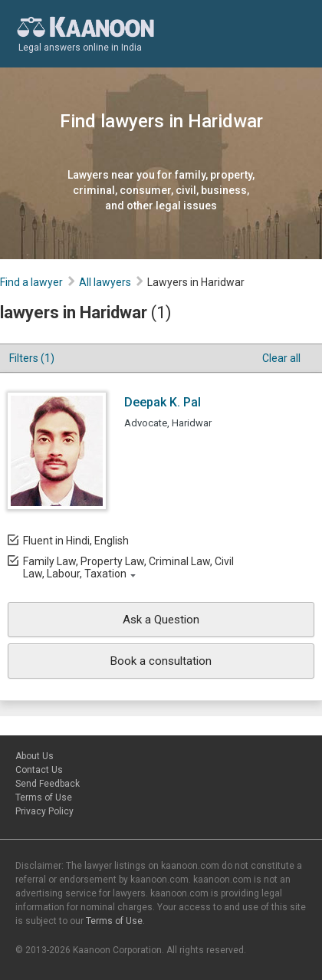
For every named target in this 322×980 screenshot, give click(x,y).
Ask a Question (161, 620)
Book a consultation (161, 661)
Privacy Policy (44, 811)
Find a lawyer (31, 282)
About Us (34, 756)
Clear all (281, 358)
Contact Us (39, 770)
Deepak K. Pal (163, 402)
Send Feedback (48, 784)
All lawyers (105, 282)
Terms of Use (44, 797)
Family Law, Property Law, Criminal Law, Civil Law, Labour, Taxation (128, 567)
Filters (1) (32, 358)
